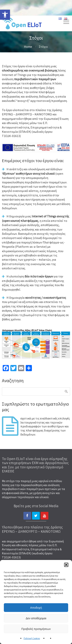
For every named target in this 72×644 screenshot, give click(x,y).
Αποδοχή (36, 608)
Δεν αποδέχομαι (36, 618)
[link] (5, 15)
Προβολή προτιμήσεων (36, 629)
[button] (66, 565)
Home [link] (28, 47)
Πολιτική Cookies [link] (32, 638)
